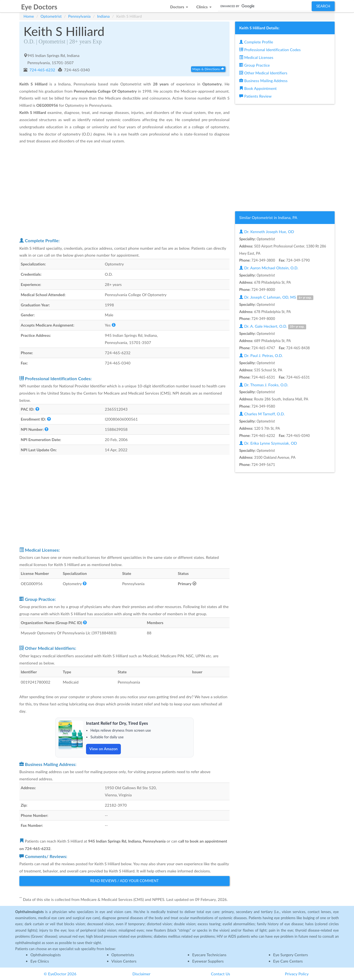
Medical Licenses (256, 57)
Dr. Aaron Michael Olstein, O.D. (269, 268)
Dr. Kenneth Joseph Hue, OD (267, 232)
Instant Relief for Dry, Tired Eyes (118, 723)
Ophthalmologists (46, 955)
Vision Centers (124, 961)
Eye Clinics (40, 961)
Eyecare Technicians (209, 955)
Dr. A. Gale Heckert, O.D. (273, 326)
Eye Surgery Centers (291, 955)
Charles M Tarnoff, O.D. (262, 414)
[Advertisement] (124, 191)
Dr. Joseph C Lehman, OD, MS (276, 297)
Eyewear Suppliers (208, 961)
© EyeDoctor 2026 (60, 974)
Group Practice (255, 65)
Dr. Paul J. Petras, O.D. (261, 355)
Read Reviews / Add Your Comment (124, 880)
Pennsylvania (80, 16)
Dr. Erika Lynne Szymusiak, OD (268, 443)
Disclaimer (141, 974)
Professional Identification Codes (270, 50)
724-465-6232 (42, 70)
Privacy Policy (297, 974)
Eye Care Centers (288, 961)
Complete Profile (256, 42)
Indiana (103, 16)
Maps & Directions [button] (208, 69)
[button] (179, 5)
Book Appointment (258, 88)
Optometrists (123, 955)
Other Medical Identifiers (263, 73)
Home (29, 16)
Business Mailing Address (263, 81)
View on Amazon (104, 749)
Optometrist (51, 16)
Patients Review (255, 96)
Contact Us (221, 974)
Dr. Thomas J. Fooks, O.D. (264, 385)
